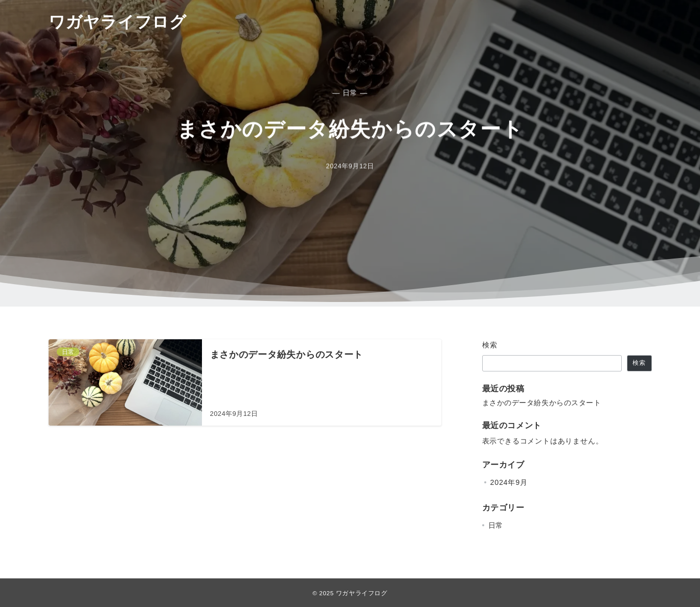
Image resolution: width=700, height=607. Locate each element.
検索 (490, 345)
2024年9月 (509, 482)
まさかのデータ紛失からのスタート (542, 403)
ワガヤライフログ (118, 22)
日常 (496, 525)
